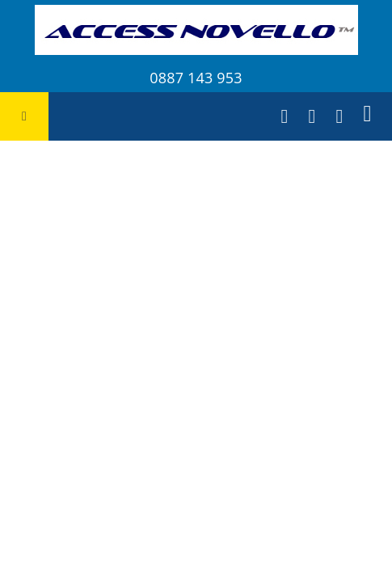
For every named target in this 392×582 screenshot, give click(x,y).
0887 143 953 (196, 78)
